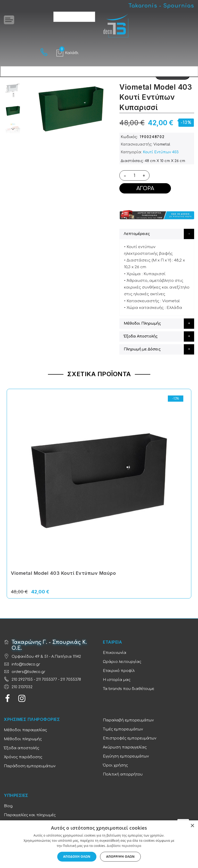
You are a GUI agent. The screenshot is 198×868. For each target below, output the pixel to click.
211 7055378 (71, 680)
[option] (13, 111)
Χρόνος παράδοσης (23, 757)
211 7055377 (47, 680)
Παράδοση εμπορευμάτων (30, 766)
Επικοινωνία (115, 653)
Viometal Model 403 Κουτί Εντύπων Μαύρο (63, 573)
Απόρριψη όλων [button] (120, 857)
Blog (8, 806)
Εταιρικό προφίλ (119, 671)
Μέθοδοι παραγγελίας (25, 730)
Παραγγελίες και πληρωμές (30, 815)
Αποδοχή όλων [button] (77, 857)
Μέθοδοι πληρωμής (23, 739)
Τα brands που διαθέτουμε (129, 689)
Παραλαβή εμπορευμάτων (128, 720)
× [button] (192, 826)
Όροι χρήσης (115, 765)
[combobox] (74, 17)
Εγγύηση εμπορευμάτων (126, 756)
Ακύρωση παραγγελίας (125, 747)
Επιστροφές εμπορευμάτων (130, 738)
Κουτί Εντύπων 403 (161, 152)
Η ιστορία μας (117, 680)
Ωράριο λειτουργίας (122, 662)
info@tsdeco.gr (26, 664)
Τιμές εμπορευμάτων (123, 729)
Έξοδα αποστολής (22, 748)
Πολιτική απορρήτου (123, 774)
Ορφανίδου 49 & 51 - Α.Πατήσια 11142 (46, 657)
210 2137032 (22, 687)
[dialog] (99, 844)
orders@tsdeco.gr (28, 672)
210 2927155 (22, 680)
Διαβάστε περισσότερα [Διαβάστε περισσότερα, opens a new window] (124, 846)
